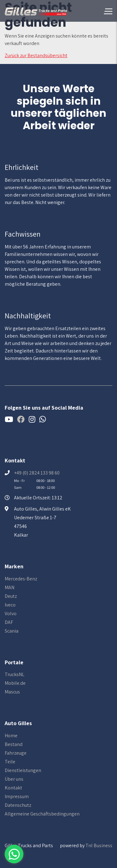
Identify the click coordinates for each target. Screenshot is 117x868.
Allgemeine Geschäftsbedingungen (42, 814)
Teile (10, 762)
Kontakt (13, 788)
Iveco (10, 605)
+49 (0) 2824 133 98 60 (37, 473)
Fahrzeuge (16, 753)
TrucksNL (15, 674)
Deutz (11, 596)
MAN (10, 587)
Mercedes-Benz (21, 579)
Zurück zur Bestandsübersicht (36, 55)
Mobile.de (15, 683)
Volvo (11, 614)
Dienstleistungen (23, 770)
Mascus (12, 692)
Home (11, 736)
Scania (12, 631)
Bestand (14, 744)
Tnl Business (99, 845)
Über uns (14, 779)
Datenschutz (18, 805)
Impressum (17, 796)
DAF (9, 622)
